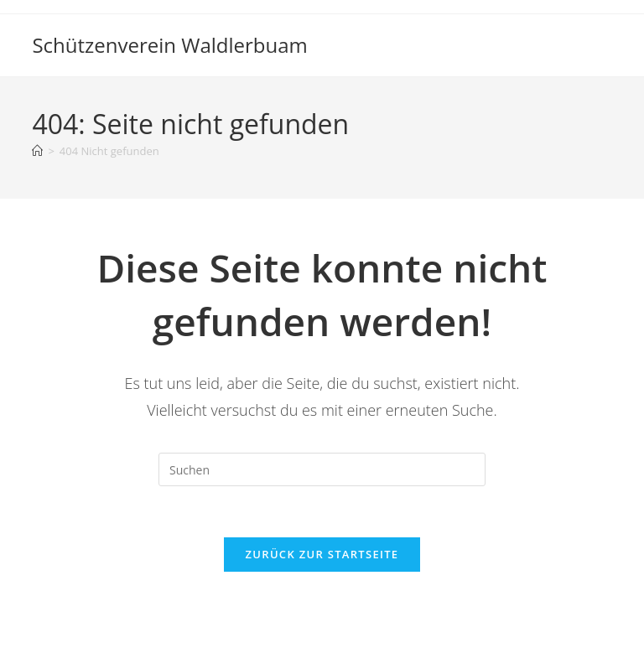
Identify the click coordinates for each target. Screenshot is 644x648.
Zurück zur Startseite (322, 554)
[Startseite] (37, 151)
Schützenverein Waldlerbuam (169, 45)
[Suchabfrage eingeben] (322, 469)
